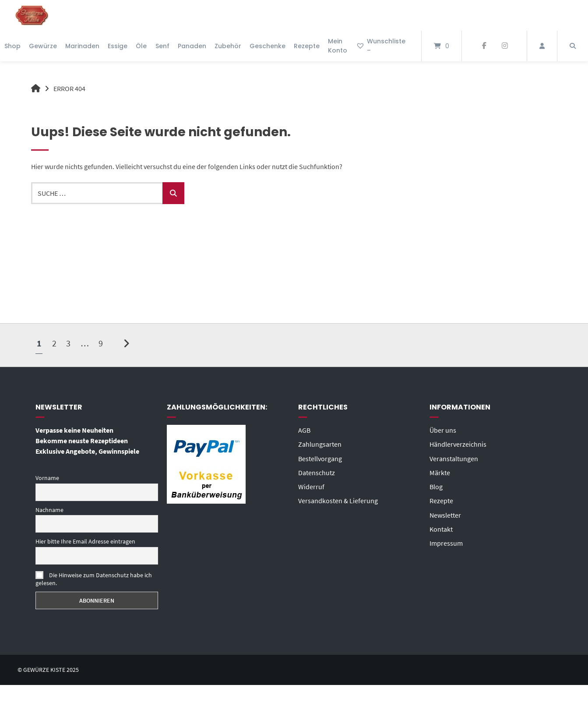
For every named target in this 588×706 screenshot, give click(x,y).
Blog (436, 486)
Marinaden (82, 46)
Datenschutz (317, 472)
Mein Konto (338, 46)
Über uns (443, 430)
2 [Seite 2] (54, 343)
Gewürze (43, 46)
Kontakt (441, 528)
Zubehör (228, 46)
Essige (118, 46)
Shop (12, 46)
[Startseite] (32, 15)
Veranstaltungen (454, 458)
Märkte (440, 472)
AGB (304, 430)
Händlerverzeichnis (458, 444)
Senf (162, 46)
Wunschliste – (381, 46)
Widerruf (311, 486)
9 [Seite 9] (101, 343)
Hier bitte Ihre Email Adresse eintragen (85, 541)
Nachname (49, 510)
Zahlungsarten (320, 444)
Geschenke (268, 46)
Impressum (446, 542)
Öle (141, 46)
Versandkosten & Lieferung (338, 500)
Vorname (47, 478)
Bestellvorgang (320, 458)
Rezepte (307, 46)
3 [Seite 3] (68, 343)
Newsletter (445, 514)
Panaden (192, 46)
